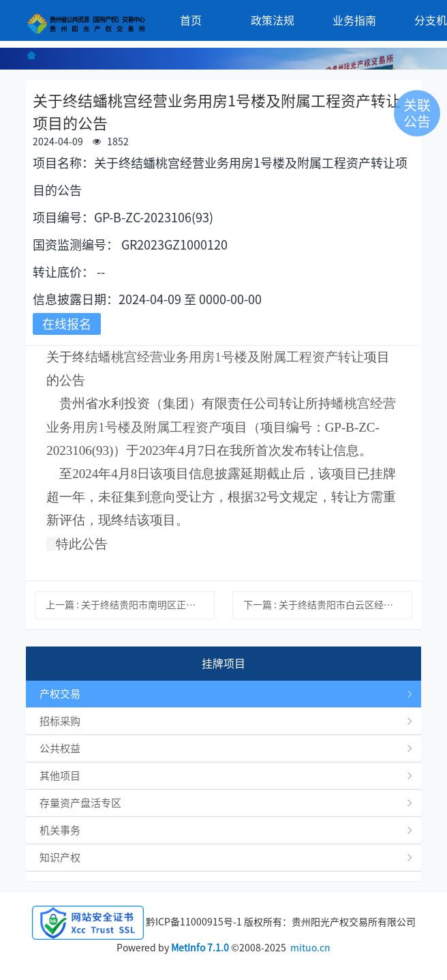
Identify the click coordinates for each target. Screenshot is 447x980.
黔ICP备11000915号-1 (194, 922)
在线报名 (67, 324)
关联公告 (417, 113)
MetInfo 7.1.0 (200, 948)
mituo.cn (310, 948)
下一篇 (328, 605)
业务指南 (354, 20)
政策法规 (273, 20)
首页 (191, 20)
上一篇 (130, 605)
